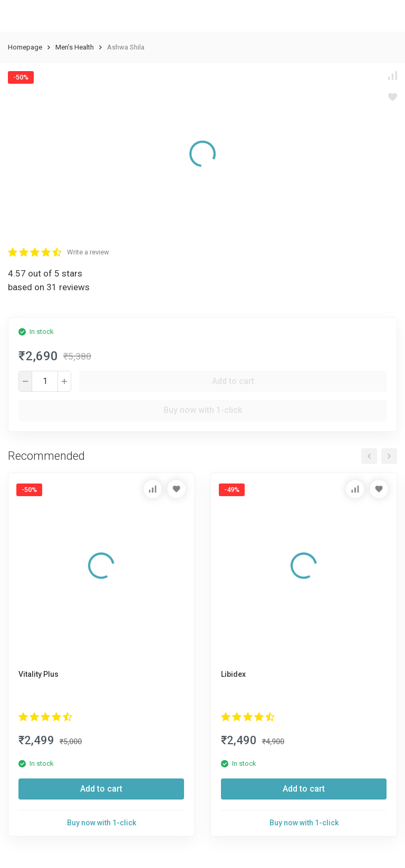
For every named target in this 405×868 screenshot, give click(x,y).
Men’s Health (75, 47)
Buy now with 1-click (203, 410)
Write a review (88, 252)
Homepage (25, 47)
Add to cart (233, 381)
